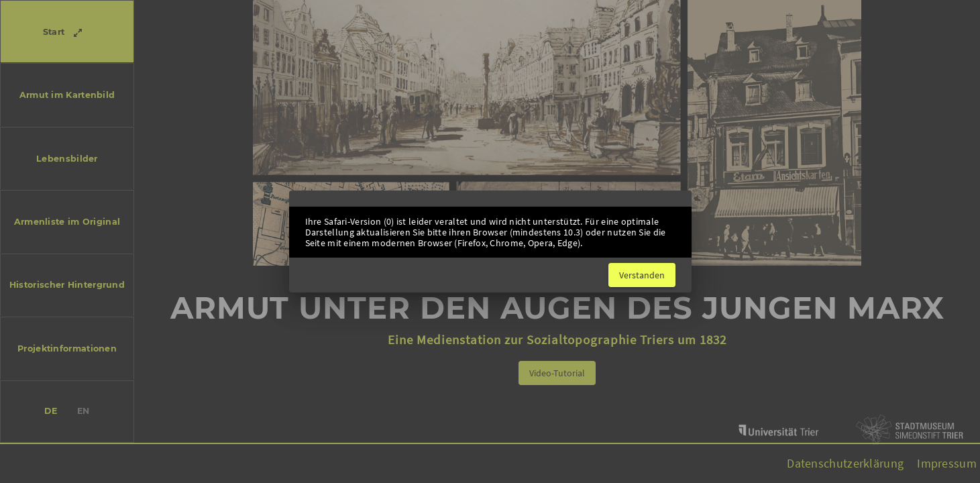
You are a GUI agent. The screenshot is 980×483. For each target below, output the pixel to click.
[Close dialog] (642, 275)
